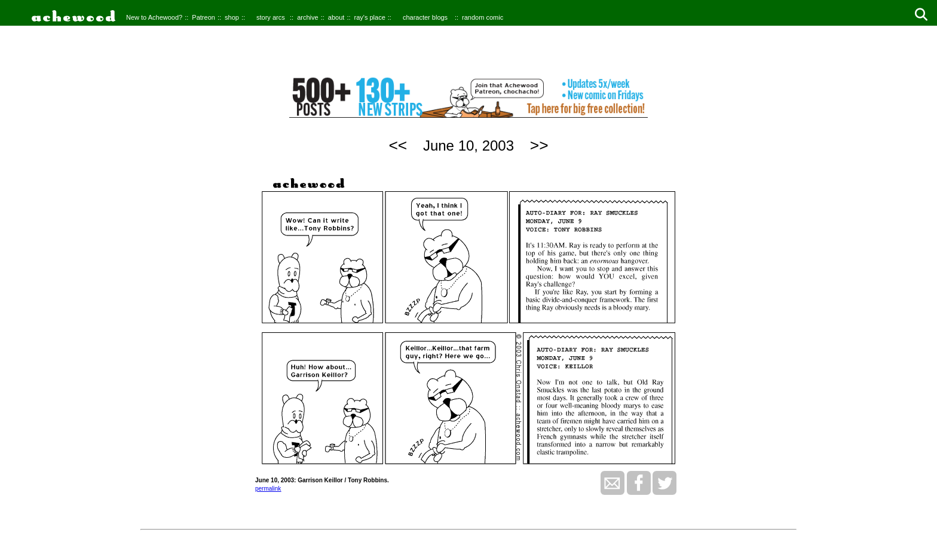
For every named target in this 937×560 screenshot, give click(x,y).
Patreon (203, 17)
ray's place (370, 17)
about (336, 17)
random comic (483, 17)
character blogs (425, 17)
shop (232, 17)
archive (307, 17)
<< (398, 145)
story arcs (271, 17)
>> (539, 145)
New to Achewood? (154, 17)
